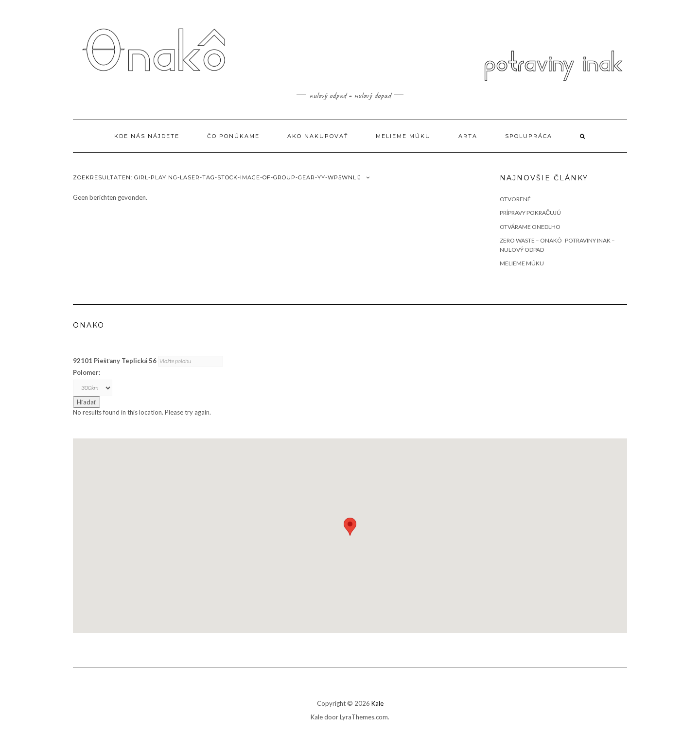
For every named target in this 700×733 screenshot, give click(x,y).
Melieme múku (403, 136)
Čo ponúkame (233, 136)
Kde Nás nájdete (147, 136)
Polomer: (87, 372)
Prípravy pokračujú (531, 213)
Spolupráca (529, 136)
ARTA (468, 136)
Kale (377, 703)
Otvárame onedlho (530, 227)
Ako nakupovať (318, 136)
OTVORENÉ (515, 199)
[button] (350, 527)
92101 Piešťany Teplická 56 (115, 361)
